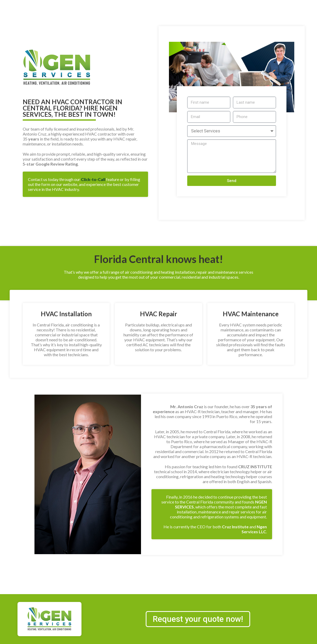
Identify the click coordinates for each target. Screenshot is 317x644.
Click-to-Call (93, 179)
